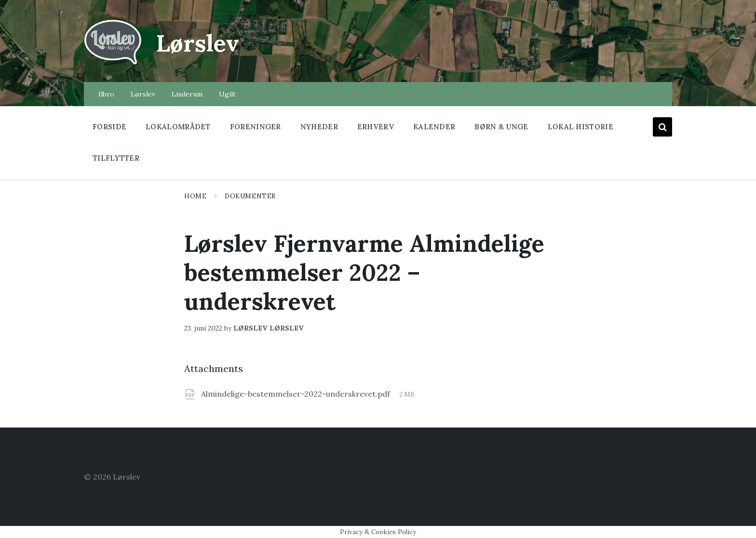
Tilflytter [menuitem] (116, 158)
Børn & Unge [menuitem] (501, 127)
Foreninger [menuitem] (256, 127)
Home (195, 196)
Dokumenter (250, 196)
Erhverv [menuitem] (376, 127)
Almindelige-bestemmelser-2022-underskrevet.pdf (297, 394)
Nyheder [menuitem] (319, 127)
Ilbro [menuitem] (106, 94)
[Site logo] (113, 63)
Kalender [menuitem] (434, 127)
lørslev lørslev (269, 328)
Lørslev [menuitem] (143, 94)
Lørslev (198, 43)
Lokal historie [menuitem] (580, 127)
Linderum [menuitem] (187, 94)
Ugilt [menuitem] (227, 94)
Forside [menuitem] (109, 127)
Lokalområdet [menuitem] (178, 127)
